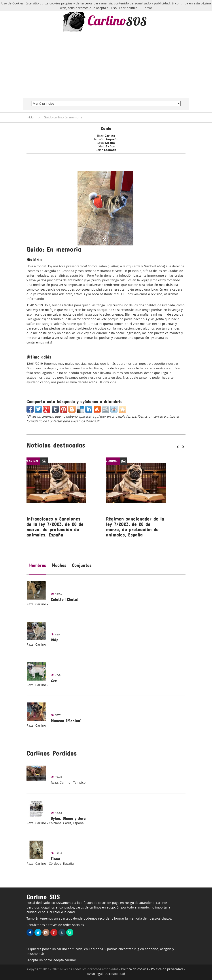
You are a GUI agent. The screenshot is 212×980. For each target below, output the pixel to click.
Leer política (128, 8)
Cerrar (147, 8)
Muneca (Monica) (66, 721)
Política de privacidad (167, 969)
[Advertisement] (106, 65)
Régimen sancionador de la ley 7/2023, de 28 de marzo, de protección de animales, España (135, 527)
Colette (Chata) (65, 599)
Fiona (55, 859)
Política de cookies (135, 969)
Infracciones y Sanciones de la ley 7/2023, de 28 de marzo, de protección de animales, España (55, 527)
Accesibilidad (115, 974)
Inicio (30, 117)
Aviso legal (95, 974)
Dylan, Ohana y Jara (68, 818)
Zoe (54, 680)
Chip (55, 640)
